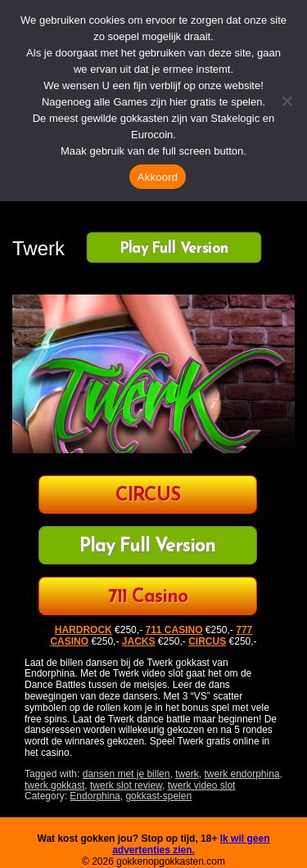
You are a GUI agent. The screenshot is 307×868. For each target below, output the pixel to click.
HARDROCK (84, 630)
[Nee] (287, 101)
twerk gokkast (54, 785)
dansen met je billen (126, 774)
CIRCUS (148, 496)
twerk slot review (126, 785)
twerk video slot (202, 785)
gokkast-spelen (158, 796)
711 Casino (148, 598)
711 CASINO (174, 630)
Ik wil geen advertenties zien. (191, 844)
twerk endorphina (242, 774)
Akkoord (158, 177)
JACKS (139, 641)
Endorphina (95, 796)
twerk (187, 774)
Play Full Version (174, 249)
